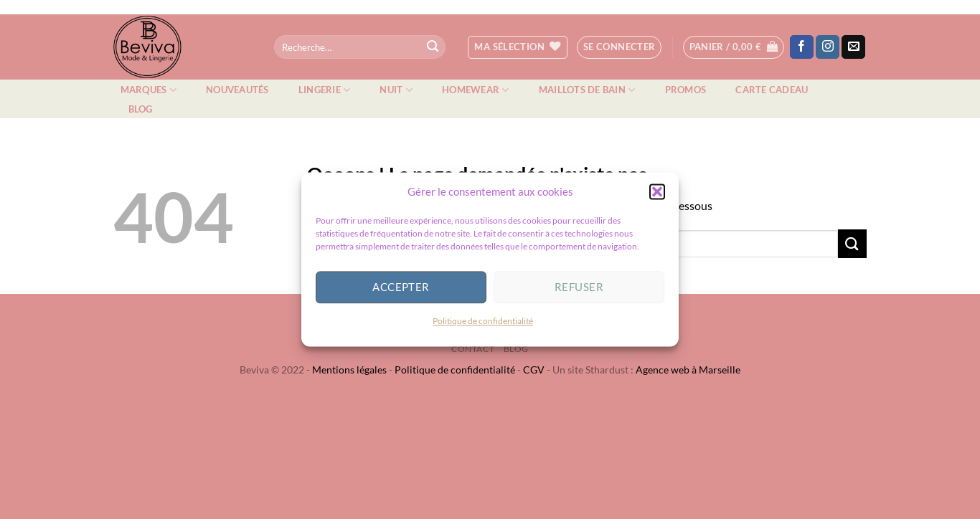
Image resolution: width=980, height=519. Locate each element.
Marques (149, 90)
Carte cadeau (772, 90)
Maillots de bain (587, 90)
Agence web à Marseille (688, 370)
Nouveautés (237, 90)
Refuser (579, 293)
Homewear (476, 90)
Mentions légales (349, 370)
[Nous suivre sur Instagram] (828, 47)
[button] (657, 197)
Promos (686, 90)
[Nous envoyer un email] (853, 47)
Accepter (401, 293)
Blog (141, 109)
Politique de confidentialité (483, 327)
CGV (534, 370)
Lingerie (325, 90)
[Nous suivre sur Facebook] (802, 47)
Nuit (396, 90)
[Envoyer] (433, 47)
